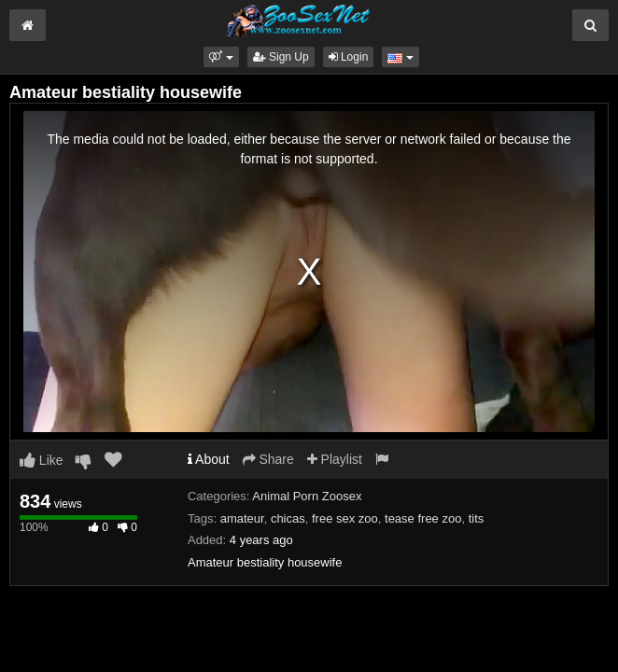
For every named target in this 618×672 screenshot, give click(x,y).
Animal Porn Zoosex (307, 496)
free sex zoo (345, 518)
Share (268, 459)
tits (477, 518)
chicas (288, 518)
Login (349, 57)
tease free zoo (423, 518)
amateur (242, 518)
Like (42, 460)
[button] (221, 57)
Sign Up (281, 57)
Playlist (335, 459)
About (209, 459)
